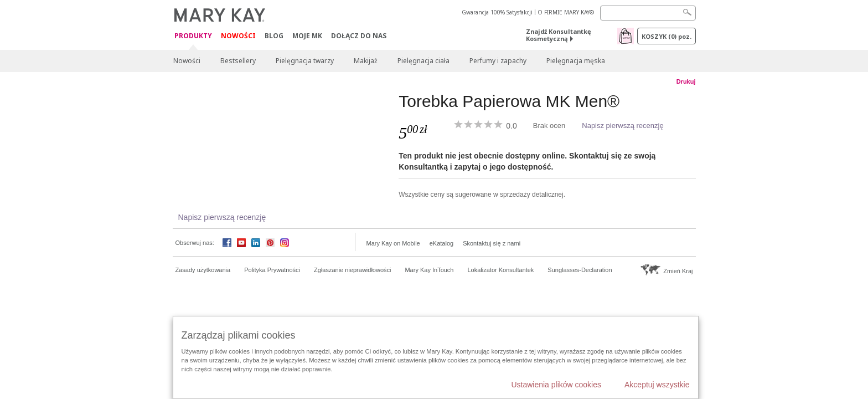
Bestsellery (238, 61)
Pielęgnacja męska (576, 61)
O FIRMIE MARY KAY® (566, 12)
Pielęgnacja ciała (423, 61)
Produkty (193, 36)
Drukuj (686, 81)
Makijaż (366, 61)
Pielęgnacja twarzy (305, 61)
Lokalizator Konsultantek (501, 270)
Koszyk (666, 36)
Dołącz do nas (359, 36)
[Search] (648, 13)
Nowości (238, 36)
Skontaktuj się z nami (492, 243)
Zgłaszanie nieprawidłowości (352, 270)
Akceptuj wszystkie (657, 385)
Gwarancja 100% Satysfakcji (497, 12)
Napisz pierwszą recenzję (622, 126)
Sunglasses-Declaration (580, 270)
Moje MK (307, 36)
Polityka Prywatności (272, 270)
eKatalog (441, 243)
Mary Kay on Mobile (393, 243)
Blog (274, 36)
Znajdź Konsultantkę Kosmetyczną (559, 35)
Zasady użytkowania (203, 270)
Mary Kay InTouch (429, 270)
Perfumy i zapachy (498, 61)
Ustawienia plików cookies (556, 385)
